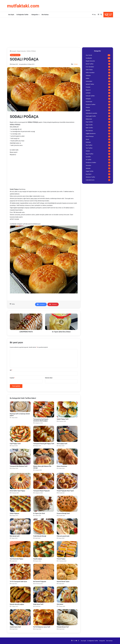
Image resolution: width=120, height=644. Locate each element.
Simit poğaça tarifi (62, 444)
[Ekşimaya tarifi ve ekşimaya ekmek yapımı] (20, 407)
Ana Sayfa (11, 15)
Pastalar (88, 87)
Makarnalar (89, 119)
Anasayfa (13, 51)
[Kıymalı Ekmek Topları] (67, 572)
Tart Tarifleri (89, 148)
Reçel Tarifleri (90, 154)
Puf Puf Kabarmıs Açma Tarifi (42, 627)
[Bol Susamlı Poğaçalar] (44, 572)
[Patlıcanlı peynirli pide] (67, 526)
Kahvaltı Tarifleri (90, 96)
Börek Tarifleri (90, 64)
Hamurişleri (89, 81)
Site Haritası (45, 15)
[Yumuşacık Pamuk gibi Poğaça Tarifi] (44, 434)
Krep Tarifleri (89, 122)
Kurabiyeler (89, 58)
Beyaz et (88, 90)
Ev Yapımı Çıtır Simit (39, 513)
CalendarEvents (90, 180)
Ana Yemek (89, 55)
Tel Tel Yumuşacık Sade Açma (18, 582)
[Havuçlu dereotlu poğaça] (20, 594)
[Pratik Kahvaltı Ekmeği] (44, 526)
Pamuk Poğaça (61, 559)
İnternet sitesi (49, 378)
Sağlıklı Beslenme (91, 133)
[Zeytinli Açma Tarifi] (20, 617)
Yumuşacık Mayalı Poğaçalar (42, 491)
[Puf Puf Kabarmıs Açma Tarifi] (44, 617)
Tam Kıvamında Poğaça (17, 559)
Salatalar (88, 75)
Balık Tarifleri (89, 128)
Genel (87, 139)
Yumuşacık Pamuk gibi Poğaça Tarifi (44, 444)
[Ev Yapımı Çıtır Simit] (44, 504)
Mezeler (88, 110)
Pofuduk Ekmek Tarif (63, 627)
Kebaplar (88, 99)
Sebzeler (88, 168)
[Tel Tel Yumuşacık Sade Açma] (20, 572)
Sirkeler (88, 151)
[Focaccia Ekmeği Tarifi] (67, 504)
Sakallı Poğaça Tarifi (63, 419)
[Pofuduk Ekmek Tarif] (67, 617)
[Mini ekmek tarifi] (20, 526)
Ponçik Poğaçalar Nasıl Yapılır (65, 491)
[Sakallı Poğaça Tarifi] (67, 409)
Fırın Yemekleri (90, 67)
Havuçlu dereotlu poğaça (17, 604)
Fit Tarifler (89, 160)
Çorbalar (88, 93)
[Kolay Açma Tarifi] (44, 594)
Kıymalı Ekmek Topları (63, 582)
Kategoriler (34, 15)
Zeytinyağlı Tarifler (91, 116)
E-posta (12, 378)
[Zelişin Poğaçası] (20, 504)
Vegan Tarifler (90, 171)
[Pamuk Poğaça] (67, 549)
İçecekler (88, 157)
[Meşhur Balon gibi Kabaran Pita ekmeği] (44, 457)
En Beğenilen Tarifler (22, 15)
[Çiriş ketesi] (67, 594)
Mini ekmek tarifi (15, 536)
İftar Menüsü (89, 131)
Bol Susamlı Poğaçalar (40, 582)
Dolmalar (88, 142)
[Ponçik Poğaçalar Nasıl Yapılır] (67, 481)
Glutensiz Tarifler (90, 177)
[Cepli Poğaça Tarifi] (20, 434)
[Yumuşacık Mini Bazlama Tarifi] (20, 457)
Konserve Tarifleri (91, 104)
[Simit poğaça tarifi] (67, 434)
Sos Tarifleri (89, 145)
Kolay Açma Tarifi (38, 604)
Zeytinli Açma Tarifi (15, 627)
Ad (11, 370)
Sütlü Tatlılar (89, 70)
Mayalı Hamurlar (21, 51)
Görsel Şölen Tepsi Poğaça (17, 491)
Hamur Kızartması (62, 466)
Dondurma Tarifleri (91, 162)
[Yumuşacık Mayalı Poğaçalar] (44, 481)
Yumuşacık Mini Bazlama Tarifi (19, 466)
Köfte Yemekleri (90, 73)
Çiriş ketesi (60, 604)
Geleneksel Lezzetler (92, 113)
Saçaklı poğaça (38, 559)
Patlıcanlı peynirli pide (63, 536)
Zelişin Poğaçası (15, 513)
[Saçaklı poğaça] (44, 549)
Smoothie (88, 165)
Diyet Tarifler (89, 125)
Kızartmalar (89, 102)
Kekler (88, 78)
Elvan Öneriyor (90, 136)
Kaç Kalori (89, 174)
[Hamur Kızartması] (67, 457)
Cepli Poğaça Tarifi (15, 444)
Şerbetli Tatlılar (90, 84)
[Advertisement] (60, 32)
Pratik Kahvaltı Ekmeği (40, 536)
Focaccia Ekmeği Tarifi (63, 513)
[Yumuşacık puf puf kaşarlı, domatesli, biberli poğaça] (44, 409)
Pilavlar (88, 107)
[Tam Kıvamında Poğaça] (20, 549)
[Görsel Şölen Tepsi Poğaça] (20, 481)
